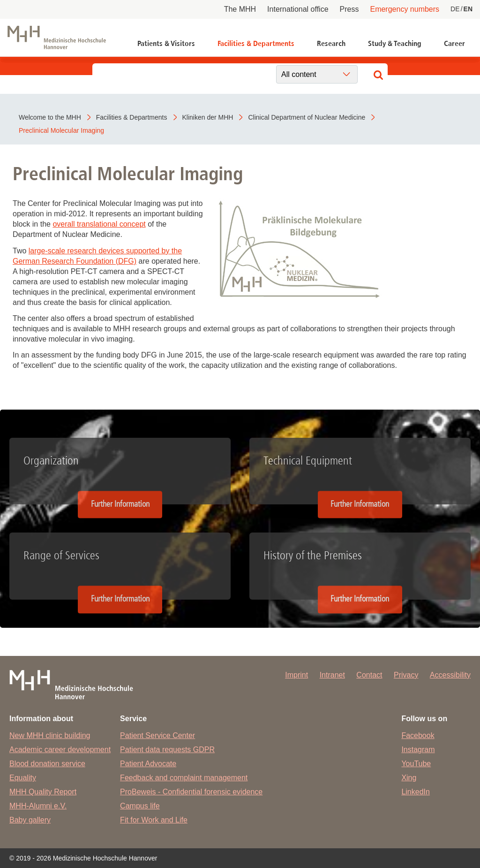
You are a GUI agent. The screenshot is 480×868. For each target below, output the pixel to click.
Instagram (418, 750)
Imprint (296, 675)
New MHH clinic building (50, 735)
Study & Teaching (395, 43)
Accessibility (450, 675)
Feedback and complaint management (184, 778)
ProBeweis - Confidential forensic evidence (191, 792)
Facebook (418, 735)
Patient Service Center (157, 735)
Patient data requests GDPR (167, 750)
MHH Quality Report (43, 792)
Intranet (332, 675)
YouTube (416, 764)
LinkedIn (416, 792)
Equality (23, 778)
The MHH (240, 9)
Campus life (140, 806)
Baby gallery (30, 820)
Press (349, 9)
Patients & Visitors (166, 43)
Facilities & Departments (256, 43)
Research (331, 43)
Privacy (406, 675)
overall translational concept (99, 224)
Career (454, 43)
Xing (409, 778)
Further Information (120, 504)
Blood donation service (47, 764)
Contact (369, 675)
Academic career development (60, 750)
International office (298, 9)
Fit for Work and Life (154, 820)
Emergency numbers (405, 9)
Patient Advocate (148, 764)
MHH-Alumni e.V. (38, 806)
